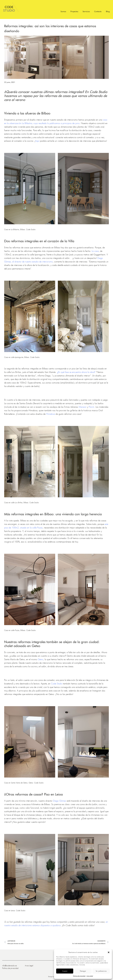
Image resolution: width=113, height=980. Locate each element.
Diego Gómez (60, 801)
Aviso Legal (90, 976)
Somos (63, 11)
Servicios (86, 11)
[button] (109, 952)
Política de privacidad (79, 976)
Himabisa (51, 414)
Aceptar (65, 971)
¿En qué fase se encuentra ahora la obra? (76, 372)
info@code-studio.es (10, 966)
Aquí (37, 141)
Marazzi (83, 407)
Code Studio (57, 684)
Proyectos (74, 11)
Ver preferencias (101, 971)
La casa (95, 251)
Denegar (83, 971)
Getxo (41, 659)
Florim (92, 407)
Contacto (98, 11)
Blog (108, 11)
